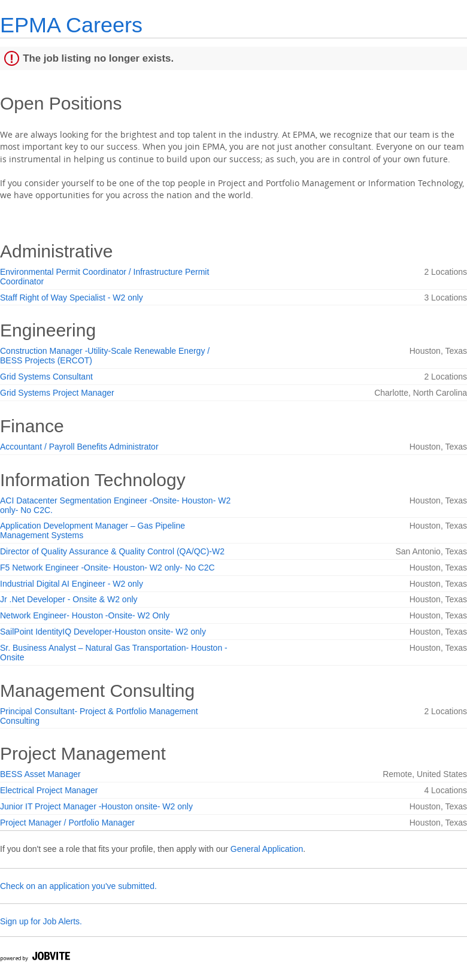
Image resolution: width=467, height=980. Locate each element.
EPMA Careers (71, 25)
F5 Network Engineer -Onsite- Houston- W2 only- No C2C (107, 568)
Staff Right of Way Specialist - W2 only (72, 298)
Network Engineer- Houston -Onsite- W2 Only (85, 615)
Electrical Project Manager (49, 790)
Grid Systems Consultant (46, 377)
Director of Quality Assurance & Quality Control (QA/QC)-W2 (112, 551)
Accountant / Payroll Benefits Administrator (79, 447)
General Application (267, 849)
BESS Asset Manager (40, 774)
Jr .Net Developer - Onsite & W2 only (69, 599)
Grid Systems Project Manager (57, 393)
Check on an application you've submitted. (78, 886)
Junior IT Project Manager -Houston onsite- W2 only (96, 806)
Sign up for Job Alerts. (41, 921)
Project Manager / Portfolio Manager (67, 823)
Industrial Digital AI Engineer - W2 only (72, 584)
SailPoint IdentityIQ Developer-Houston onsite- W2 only (103, 632)
